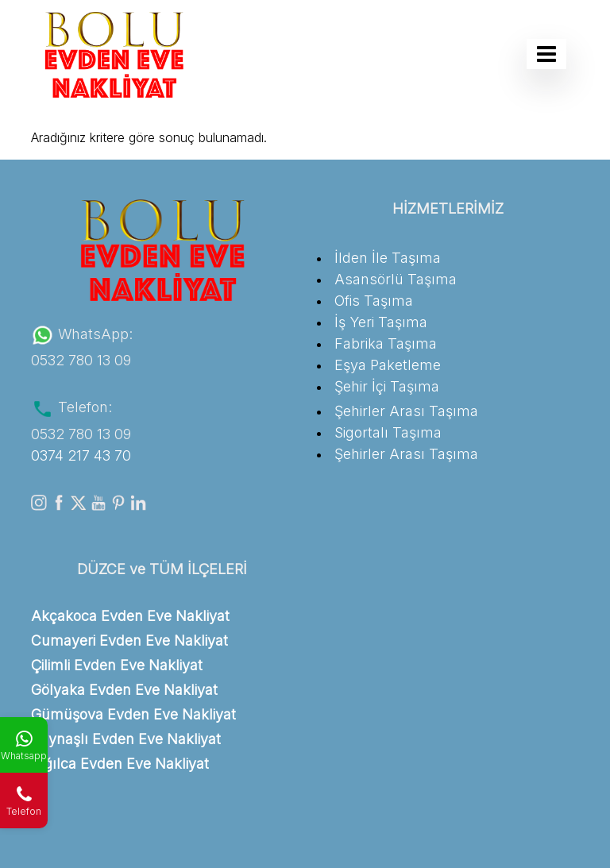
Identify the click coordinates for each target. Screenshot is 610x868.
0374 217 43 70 (81, 455)
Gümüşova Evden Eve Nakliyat (133, 714)
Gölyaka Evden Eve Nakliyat (124, 690)
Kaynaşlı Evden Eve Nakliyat (126, 739)
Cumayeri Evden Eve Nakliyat (129, 640)
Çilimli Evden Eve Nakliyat (117, 665)
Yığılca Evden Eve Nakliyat (120, 764)
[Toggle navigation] (546, 54)
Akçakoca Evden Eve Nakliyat (130, 616)
